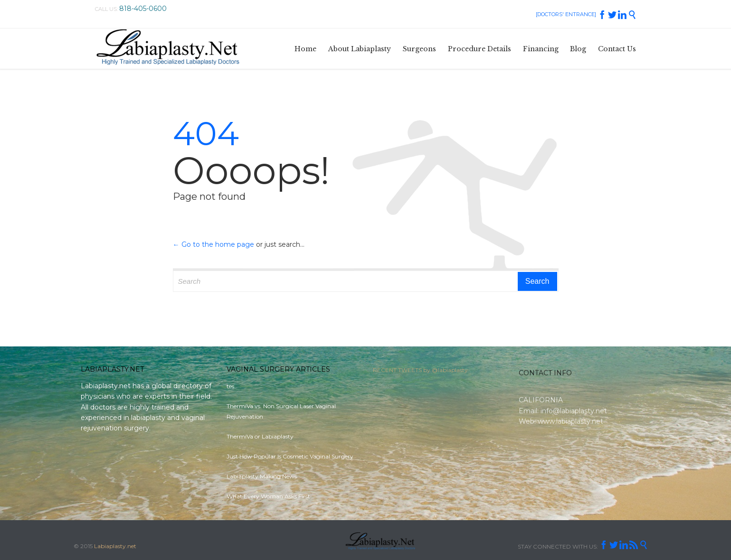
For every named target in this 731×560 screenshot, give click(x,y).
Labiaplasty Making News (262, 476)
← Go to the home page (214, 244)
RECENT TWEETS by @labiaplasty (420, 372)
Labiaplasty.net (115, 546)
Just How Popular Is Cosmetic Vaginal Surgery (290, 456)
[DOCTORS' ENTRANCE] (566, 14)
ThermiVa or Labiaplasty (260, 436)
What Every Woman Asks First (268, 496)
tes (230, 386)
